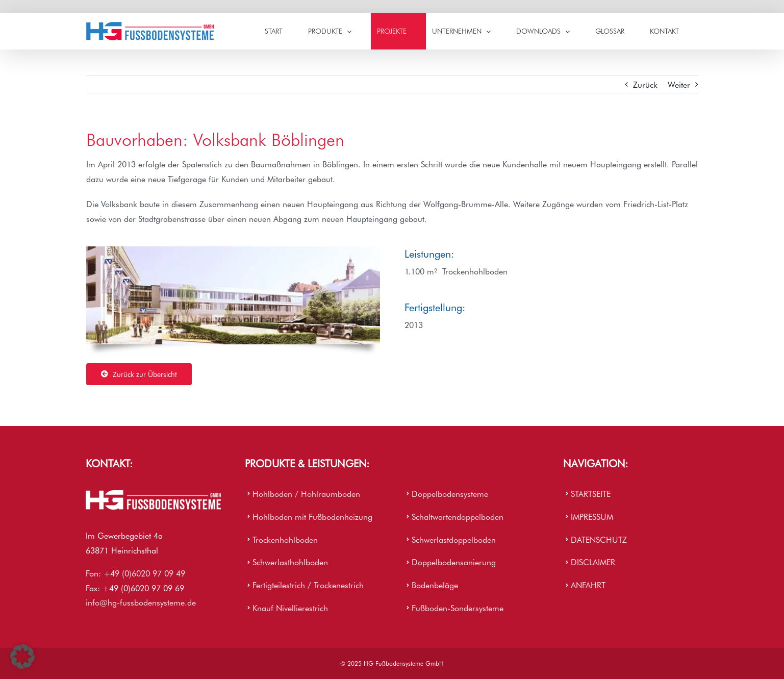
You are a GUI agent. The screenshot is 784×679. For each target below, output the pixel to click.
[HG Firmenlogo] (153, 494)
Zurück (645, 84)
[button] (22, 657)
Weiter (679, 84)
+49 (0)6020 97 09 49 (144, 573)
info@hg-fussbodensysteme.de (141, 602)
